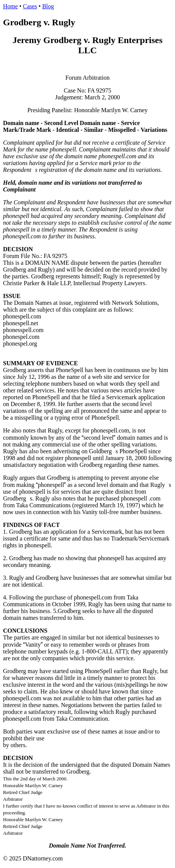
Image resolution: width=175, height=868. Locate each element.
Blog (48, 6)
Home (10, 6)
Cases (30, 6)
